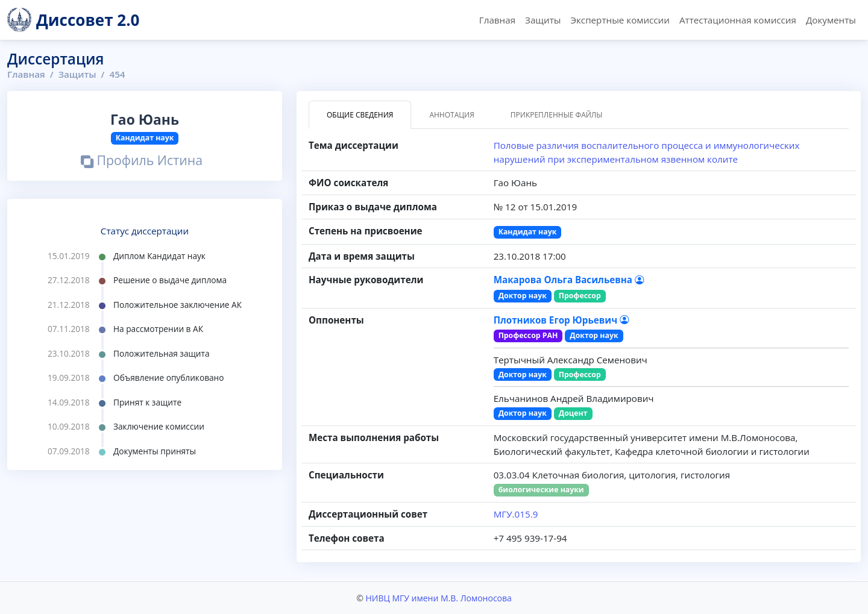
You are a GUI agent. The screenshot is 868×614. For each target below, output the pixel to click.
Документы (831, 20)
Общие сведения (360, 115)
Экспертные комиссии (620, 20)
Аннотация (451, 115)
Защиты (543, 20)
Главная (497, 20)
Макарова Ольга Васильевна (569, 280)
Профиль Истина (142, 162)
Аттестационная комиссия (738, 20)
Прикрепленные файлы (557, 115)
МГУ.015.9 (516, 514)
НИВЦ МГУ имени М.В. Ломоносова (438, 598)
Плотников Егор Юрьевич (561, 320)
